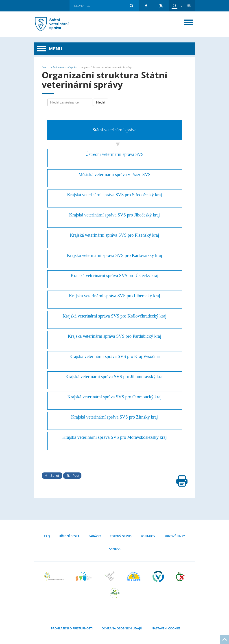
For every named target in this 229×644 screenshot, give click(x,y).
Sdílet (52, 475)
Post (72, 475)
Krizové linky (175, 536)
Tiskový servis (121, 536)
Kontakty (148, 536)
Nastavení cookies (166, 628)
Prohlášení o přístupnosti (72, 628)
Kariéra (114, 549)
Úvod (44, 67)
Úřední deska (69, 536)
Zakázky (95, 536)
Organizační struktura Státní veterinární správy (57, 24)
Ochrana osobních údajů (122, 628)
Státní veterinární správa (64, 67)
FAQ (47, 536)
